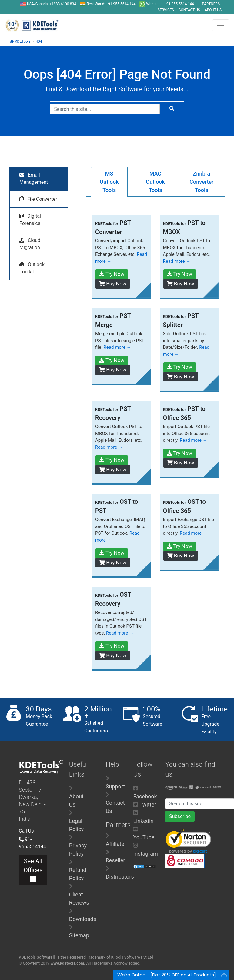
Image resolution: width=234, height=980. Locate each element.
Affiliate (115, 844)
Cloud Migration (30, 244)
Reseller (115, 860)
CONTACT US (189, 10)
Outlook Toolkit (32, 268)
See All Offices (33, 870)
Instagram (145, 854)
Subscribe (180, 816)
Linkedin (143, 821)
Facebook (145, 796)
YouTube (144, 837)
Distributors (120, 877)
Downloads (83, 919)
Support (115, 786)
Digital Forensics (30, 220)
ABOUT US (213, 10)
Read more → (177, 261)
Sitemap (79, 935)
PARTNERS (211, 4)
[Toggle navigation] (221, 25)
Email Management (34, 178)
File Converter (38, 199)
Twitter (148, 805)
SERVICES (166, 10)
